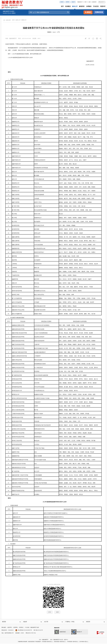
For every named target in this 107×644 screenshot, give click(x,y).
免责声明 (10, 628)
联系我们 (21, 628)
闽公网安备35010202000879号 (24, 631)
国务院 (62, 2)
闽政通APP (80, 2)
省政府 (73, 2)
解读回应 (82, 6)
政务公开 (75, 6)
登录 (85, 2)
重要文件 (24, 20)
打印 (50, 612)
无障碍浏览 (99, 12)
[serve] (13, 5)
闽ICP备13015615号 (38, 631)
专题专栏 (103, 6)
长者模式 (88, 12)
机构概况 (68, 6)
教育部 (68, 2)
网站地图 (4, 628)
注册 (89, 2)
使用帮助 (15, 628)
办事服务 (89, 6)
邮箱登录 (94, 2)
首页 (62, 6)
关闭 (57, 612)
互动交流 (96, 6)
